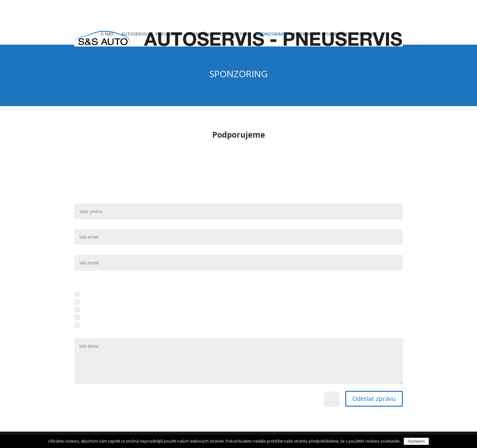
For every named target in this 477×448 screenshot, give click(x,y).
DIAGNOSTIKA (235, 34)
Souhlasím (416, 441)
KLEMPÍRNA (200, 34)
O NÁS (107, 34)
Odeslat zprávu (374, 399)
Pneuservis (89, 302)
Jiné (82, 325)
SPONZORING (271, 34)
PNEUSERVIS (168, 34)
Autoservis (89, 294)
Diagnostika (90, 317)
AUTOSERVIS (134, 34)
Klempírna (88, 309)
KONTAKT (366, 34)
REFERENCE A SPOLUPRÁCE (320, 34)
